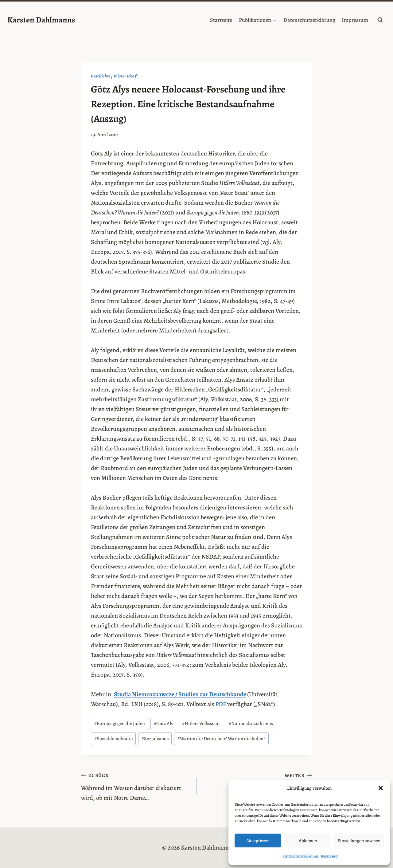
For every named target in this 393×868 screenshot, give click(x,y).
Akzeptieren (258, 841)
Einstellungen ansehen (359, 841)
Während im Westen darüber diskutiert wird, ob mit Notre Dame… (136, 786)
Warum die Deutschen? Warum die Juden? (221, 739)
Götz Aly (163, 724)
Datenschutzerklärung (300, 856)
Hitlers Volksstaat (201, 724)
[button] (381, 788)
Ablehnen (308, 841)
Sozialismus (155, 739)
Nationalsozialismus (251, 724)
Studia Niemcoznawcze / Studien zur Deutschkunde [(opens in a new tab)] (180, 694)
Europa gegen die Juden (120, 724)
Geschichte (101, 76)
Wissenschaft (126, 76)
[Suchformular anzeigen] (380, 20)
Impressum (330, 856)
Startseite (221, 20)
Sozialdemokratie (113, 739)
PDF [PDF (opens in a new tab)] (221, 704)
